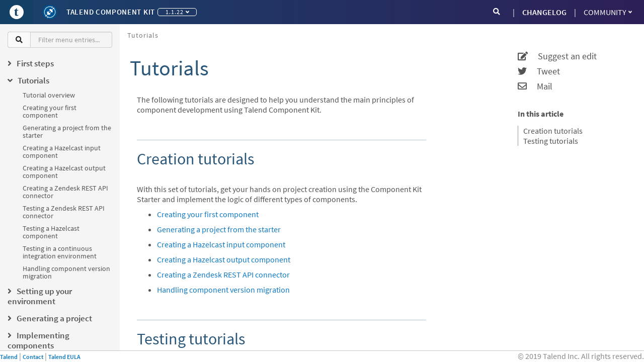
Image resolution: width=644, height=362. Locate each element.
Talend (9, 357)
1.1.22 (177, 12)
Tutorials (143, 35)
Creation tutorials (553, 131)
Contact (33, 357)
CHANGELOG (544, 12)
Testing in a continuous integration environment (60, 252)
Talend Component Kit (111, 12)
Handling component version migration (66, 272)
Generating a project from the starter (67, 131)
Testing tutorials (551, 141)
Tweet (539, 71)
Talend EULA (64, 357)
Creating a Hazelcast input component (62, 152)
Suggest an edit (557, 56)
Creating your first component (50, 111)
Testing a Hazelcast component (51, 232)
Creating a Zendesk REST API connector (65, 192)
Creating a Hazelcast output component (64, 172)
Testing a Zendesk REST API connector (64, 212)
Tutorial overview (49, 95)
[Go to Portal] (17, 12)
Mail (535, 86)
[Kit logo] (50, 12)
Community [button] (608, 12)
